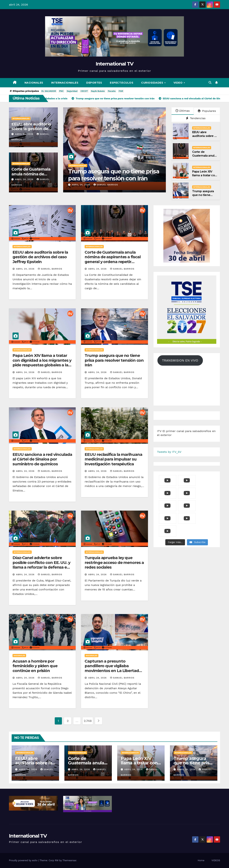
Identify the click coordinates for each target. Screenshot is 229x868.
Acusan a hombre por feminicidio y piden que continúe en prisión (35, 666)
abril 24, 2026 (25, 134)
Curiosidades (153, 83)
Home (201, 860)
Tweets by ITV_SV (169, 452)
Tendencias (196, 118)
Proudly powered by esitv (24, 860)
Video (178, 83)
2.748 (88, 721)
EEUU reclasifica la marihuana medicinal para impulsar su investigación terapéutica (113, 459)
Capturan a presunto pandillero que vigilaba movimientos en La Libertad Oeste (112, 668)
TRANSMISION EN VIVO (180, 360)
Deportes (94, 83)
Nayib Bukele (98, 91)
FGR (121, 91)
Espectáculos (122, 83)
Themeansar (69, 860)
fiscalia (112, 91)
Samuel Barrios (133, 185)
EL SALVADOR (49, 91)
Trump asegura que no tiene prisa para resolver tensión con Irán (141, 175)
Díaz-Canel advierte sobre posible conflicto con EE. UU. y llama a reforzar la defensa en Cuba (41, 565)
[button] (210, 83)
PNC (61, 91)
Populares (207, 111)
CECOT (84, 91)
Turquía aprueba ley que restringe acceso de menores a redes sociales (114, 562)
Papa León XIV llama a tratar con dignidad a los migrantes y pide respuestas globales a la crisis (42, 363)
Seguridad (72, 91)
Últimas (183, 111)
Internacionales (65, 83)
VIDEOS (216, 860)
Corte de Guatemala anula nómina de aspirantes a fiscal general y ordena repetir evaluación (113, 259)
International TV (115, 64)
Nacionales (34, 83)
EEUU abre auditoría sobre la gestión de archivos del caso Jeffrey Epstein (40, 257)
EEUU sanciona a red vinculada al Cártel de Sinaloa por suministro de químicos (42, 459)
